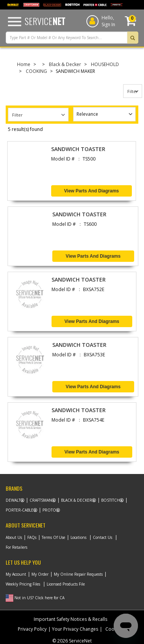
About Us (14, 537)
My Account (16, 574)
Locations (78, 537)
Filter (133, 91)
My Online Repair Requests (78, 574)
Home (24, 64)
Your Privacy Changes (75, 629)
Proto (49, 510)
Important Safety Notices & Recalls (70, 619)
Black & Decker (65, 64)
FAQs (32, 537)
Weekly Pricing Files (23, 584)
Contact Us (103, 537)
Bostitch (110, 500)
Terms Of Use (53, 537)
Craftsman (41, 500)
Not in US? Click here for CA (39, 598)
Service (45, 21)
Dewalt (13, 500)
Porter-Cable (20, 510)
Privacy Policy (32, 629)
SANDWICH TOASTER (78, 149)
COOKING (36, 71)
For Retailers (16, 547)
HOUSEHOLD (105, 64)
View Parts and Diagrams (92, 191)
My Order (40, 574)
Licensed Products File (66, 584)
